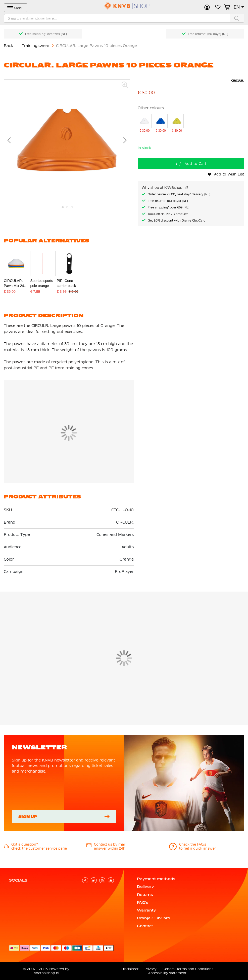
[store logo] (124, 6)
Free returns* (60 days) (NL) (208, 34)
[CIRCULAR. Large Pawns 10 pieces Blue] (161, 123)
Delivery (145, 887)
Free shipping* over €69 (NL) (46, 34)
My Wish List (218, 7)
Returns (145, 895)
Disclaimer (130, 969)
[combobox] (124, 18)
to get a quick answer (197, 848)
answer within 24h (110, 848)
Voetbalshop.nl (46, 973)
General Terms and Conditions (188, 969)
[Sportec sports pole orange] (43, 278)
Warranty (146, 910)
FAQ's (143, 902)
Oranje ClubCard (154, 918)
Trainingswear (36, 46)
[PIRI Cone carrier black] (69, 278)
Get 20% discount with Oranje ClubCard (177, 221)
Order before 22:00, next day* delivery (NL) (179, 194)
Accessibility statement (167, 973)
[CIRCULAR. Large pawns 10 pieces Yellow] (177, 123)
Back (8, 46)
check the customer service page (39, 848)
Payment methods (156, 879)
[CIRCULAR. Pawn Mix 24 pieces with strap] (16, 278)
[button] (239, 7)
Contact (145, 926)
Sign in (207, 7)
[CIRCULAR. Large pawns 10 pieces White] (145, 123)
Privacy (151, 969)
